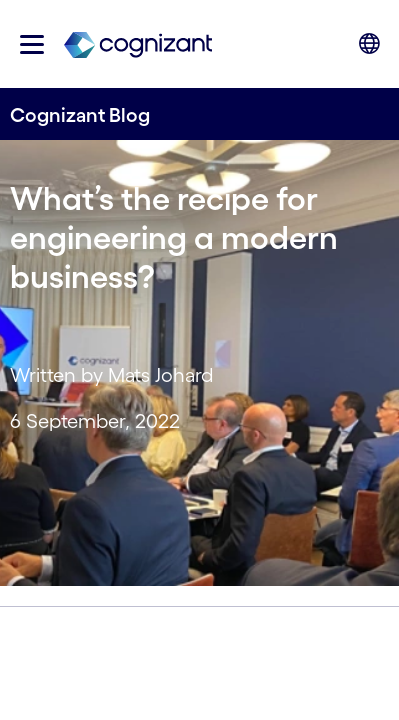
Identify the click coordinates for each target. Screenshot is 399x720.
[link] (138, 44)
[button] (32, 44)
